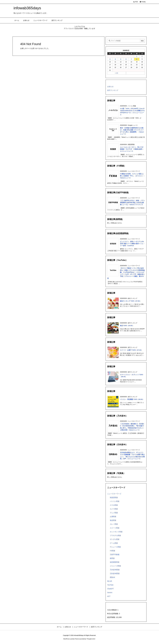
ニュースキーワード (114, 494)
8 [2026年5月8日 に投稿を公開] (137, 59)
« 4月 (117, 73)
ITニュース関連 (115, 547)
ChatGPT (110, 589)
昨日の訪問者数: (113, 614)
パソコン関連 (115, 501)
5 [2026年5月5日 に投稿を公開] (121, 59)
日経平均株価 (115, 554)
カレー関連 (114, 524)
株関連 (112, 558)
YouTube (110, 585)
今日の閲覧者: (112, 610)
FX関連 (112, 551)
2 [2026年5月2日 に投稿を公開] (142, 56)
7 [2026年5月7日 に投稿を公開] (131, 59)
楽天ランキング (113, 90)
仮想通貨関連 (115, 562)
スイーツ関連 (115, 528)
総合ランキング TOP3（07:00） (130, 301)
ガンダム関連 (115, 539)
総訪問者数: (112, 617)
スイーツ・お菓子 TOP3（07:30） (131, 350)
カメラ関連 (114, 509)
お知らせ (110, 86)
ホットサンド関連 (116, 532)
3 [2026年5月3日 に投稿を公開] (110, 59)
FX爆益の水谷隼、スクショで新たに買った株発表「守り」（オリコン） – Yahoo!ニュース (132, 176)
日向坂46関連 (115, 573)
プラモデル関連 (115, 535)
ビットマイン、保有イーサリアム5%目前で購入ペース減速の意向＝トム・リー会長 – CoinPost (132, 244)
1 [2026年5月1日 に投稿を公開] (137, 56)
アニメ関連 (114, 513)
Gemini (110, 592)
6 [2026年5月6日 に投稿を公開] (126, 59)
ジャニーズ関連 (115, 566)
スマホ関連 (114, 505)
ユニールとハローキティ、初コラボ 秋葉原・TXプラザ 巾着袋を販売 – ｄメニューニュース (132, 149)
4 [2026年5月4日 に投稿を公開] (115, 59)
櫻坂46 (112, 577)
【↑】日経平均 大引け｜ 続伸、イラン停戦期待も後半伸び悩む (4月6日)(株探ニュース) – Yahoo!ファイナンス (132, 203)
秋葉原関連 (114, 497)
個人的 (110, 581)
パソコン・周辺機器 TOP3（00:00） (132, 399)
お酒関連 (113, 516)
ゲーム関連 (114, 543)
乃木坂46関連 (115, 570)
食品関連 (113, 520)
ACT (109, 596)
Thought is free (91, 639)
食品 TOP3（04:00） (127, 326)
